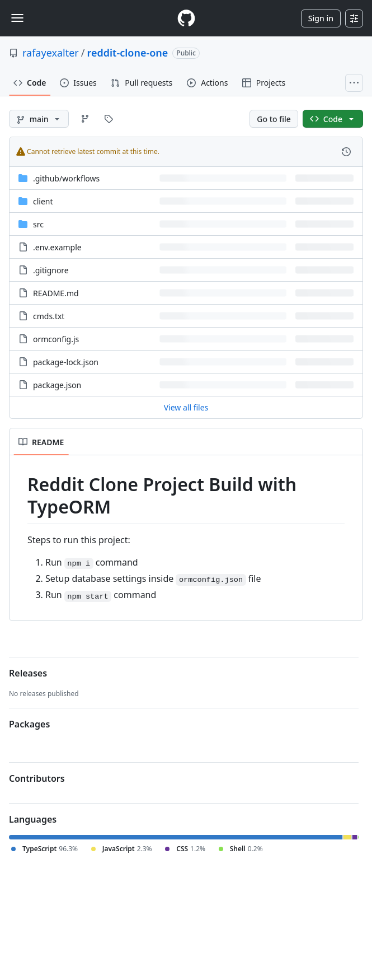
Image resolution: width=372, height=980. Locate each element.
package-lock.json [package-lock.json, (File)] (66, 362)
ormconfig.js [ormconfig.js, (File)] (56, 339)
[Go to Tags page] (109, 119)
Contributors (37, 778)
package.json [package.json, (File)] (57, 385)
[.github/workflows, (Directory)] (66, 178)
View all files (186, 407)
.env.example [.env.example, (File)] (57, 247)
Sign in (321, 18)
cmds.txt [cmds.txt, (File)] (49, 316)
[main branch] (39, 119)
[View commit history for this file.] (346, 152)
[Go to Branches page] (85, 119)
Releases (28, 673)
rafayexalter (51, 53)
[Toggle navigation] (17, 18)
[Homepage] (186, 18)
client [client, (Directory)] (43, 201)
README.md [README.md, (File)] (56, 293)
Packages (29, 724)
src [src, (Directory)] (38, 224)
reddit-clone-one (128, 53)
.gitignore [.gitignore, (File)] (51, 270)
